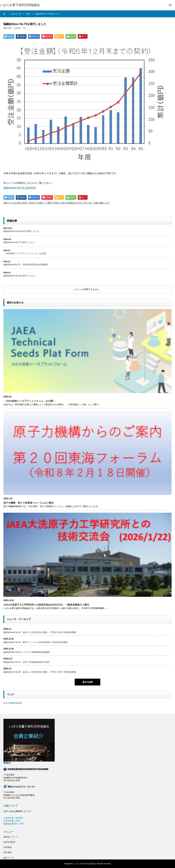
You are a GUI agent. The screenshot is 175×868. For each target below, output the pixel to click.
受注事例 (8, 852)
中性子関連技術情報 (13, 703)
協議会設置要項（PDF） (15, 824)
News (19, 28)
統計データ (9, 858)
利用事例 (8, 847)
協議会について (11, 837)
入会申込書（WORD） (14, 818)
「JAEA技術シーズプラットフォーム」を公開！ (25, 253)
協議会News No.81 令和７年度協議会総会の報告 (26, 662)
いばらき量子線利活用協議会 (20, 5)
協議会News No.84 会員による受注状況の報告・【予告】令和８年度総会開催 (40, 632)
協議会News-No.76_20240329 (20, 188)
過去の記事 (87, 682)
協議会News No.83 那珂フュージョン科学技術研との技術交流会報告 (36, 642)
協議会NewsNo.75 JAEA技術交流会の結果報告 (26, 265)
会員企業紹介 (10, 842)
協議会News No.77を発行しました (19, 242)
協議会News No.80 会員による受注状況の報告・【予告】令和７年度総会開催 (40, 672)
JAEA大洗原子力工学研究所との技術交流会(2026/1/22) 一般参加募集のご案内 (46, 605)
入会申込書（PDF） (13, 821)
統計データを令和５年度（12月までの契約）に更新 (28, 203)
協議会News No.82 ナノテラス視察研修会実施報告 (27, 652)
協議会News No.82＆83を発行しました (21, 231)
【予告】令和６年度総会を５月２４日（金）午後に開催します (81, 203)
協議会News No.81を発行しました (19, 276)
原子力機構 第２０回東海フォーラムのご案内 (29, 503)
